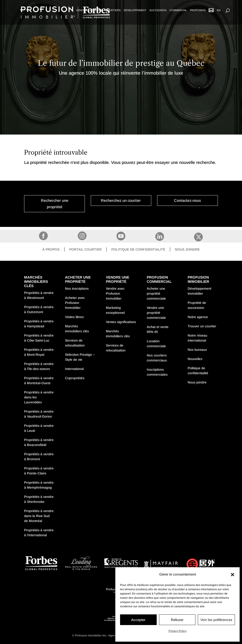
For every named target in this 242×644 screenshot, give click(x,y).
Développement (135, 10)
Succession (158, 10)
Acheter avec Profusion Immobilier (75, 303)
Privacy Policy (177, 631)
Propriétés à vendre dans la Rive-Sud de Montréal (39, 516)
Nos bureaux (197, 350)
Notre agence (198, 317)
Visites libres (74, 317)
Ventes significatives (121, 322)
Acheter (96, 10)
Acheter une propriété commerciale (156, 293)
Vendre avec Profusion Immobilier (115, 293)
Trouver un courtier (202, 326)
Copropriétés (75, 378)
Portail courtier (85, 249)
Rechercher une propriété (55, 204)
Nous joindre (187, 249)
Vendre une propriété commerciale (156, 313)
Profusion (198, 10)
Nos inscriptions (77, 288)
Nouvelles (195, 359)
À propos (51, 249)
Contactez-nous (187, 200)
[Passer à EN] (219, 14)
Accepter (138, 620)
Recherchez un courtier (121, 200)
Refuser (177, 620)
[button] (233, 575)
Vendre (81, 10)
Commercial (178, 10)
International (74, 369)
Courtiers (113, 10)
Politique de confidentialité (138, 249)
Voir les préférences (216, 620)
